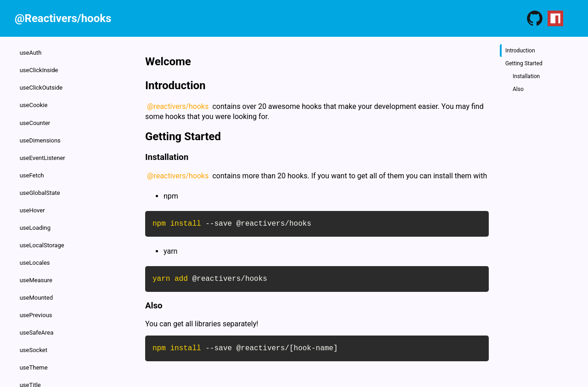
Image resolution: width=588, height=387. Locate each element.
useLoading (36, 215)
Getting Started (524, 63)
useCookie (34, 101)
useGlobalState (40, 183)
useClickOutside (42, 85)
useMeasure (37, 265)
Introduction (520, 51)
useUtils (31, 378)
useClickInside (40, 69)
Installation (526, 76)
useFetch (32, 167)
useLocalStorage (42, 232)
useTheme (34, 346)
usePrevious (37, 297)
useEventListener (43, 150)
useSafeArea (37, 313)
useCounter (36, 117)
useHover (33, 199)
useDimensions (41, 134)
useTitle (31, 362)
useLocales (35, 248)
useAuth (31, 52)
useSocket (34, 330)
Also (518, 89)
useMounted (37, 281)
